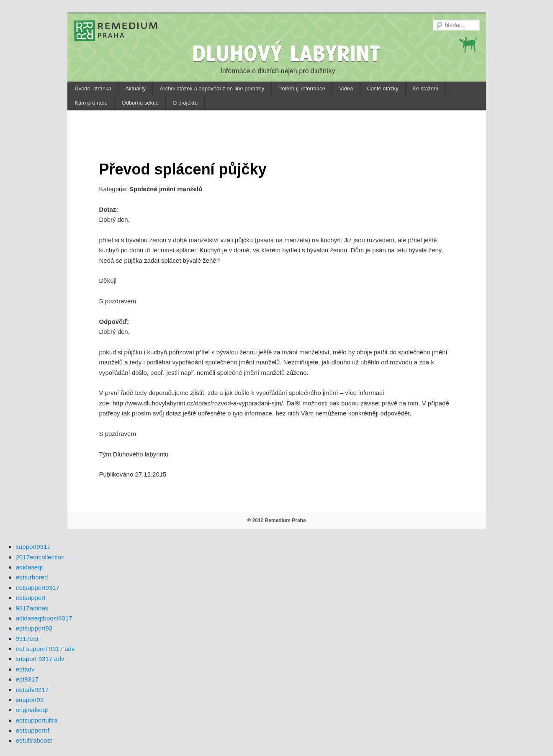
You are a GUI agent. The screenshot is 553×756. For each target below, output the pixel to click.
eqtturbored (32, 577)
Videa (346, 88)
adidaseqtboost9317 (44, 618)
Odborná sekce (140, 103)
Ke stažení (425, 88)
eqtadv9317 (32, 690)
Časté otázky (383, 88)
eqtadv (25, 669)
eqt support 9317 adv (45, 649)
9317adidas (32, 608)
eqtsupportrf (33, 730)
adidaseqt (30, 567)
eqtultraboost (34, 740)
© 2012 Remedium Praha (276, 520)
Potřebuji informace (302, 88)
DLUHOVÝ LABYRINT (288, 53)
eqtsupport (31, 598)
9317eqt (27, 639)
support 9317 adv (40, 659)
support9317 (33, 547)
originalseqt (32, 710)
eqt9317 (27, 679)
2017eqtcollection (40, 557)
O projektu (185, 103)
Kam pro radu (91, 103)
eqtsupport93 (34, 628)
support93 (30, 700)
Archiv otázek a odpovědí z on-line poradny (212, 88)
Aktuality (135, 88)
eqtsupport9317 (38, 588)
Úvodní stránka (93, 88)
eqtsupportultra (37, 720)
